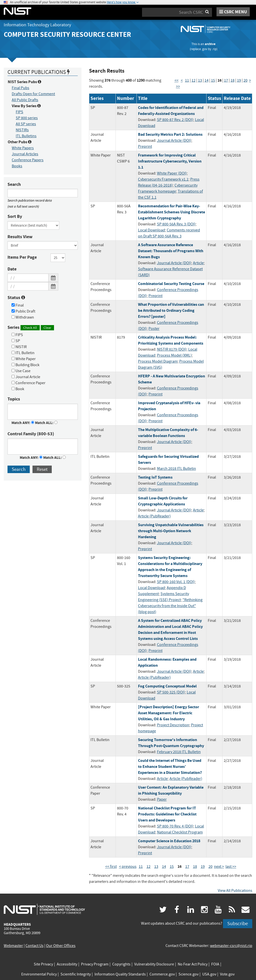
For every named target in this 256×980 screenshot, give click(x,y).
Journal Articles (25, 154)
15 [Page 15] (213, 80)
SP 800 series (27, 118)
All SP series (26, 124)
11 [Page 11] (187, 80)
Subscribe (238, 924)
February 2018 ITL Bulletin (179, 752)
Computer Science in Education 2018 (169, 841)
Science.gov (188, 974)
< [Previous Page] (182, 80)
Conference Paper (28, 383)
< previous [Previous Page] (128, 867)
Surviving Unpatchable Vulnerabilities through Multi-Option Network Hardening (171, 531)
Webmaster (13, 946)
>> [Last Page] (178, 86)
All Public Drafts (25, 100)
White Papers (23, 148)
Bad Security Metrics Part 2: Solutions (170, 134)
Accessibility (67, 964)
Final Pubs (20, 88)
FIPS (19, 112)
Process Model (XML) (174, 355)
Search (14, 184)
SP (16, 341)
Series (31, 327)
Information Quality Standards (120, 974)
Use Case (21, 371)
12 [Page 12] (193, 80)
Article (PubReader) (154, 516)
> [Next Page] (250, 80)
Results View (20, 237)
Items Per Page (22, 257)
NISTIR (19, 347)
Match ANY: (23, 423)
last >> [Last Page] (231, 867)
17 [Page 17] (226, 80)
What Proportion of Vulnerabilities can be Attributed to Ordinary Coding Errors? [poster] (171, 310)
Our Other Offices (61, 946)
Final (18, 305)
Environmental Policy (39, 974)
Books (17, 166)
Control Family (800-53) (31, 434)
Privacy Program (95, 964)
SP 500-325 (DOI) (171, 692)
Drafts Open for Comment (33, 94)
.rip (214, 49)
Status (16, 298)
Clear (47, 328)
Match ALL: (46, 423)
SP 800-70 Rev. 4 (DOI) (175, 826)
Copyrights (121, 964)
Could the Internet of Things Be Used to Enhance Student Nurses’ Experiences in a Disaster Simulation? (170, 766)
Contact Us (34, 946)
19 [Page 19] (239, 80)
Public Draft (23, 311)
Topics (14, 399)
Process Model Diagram (158, 361)
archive (210, 44)
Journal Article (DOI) (174, 141)
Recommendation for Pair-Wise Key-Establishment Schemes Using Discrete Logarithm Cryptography (171, 212)
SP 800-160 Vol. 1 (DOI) (176, 582)
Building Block (25, 365)
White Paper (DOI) (172, 173)
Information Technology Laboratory (37, 25)
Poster (154, 329)
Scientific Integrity (76, 974)
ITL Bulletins (26, 136)
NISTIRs (22, 130)
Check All (30, 328)
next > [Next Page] (219, 867)
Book (18, 389)
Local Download (151, 230)
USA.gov (209, 974)
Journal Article (26, 377)
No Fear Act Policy (193, 964)
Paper (162, 799)
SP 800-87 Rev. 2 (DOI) (175, 120)
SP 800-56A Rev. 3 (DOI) (176, 224)
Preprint (145, 147)
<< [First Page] (176, 80)
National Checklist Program (180, 832)
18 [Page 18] (232, 80)
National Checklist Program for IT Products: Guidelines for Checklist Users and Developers (167, 814)
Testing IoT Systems (155, 477)
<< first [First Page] (111, 867)
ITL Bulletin (23, 353)
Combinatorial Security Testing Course (171, 284)
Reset (42, 469)
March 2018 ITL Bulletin (176, 469)
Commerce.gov (162, 974)
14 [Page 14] (206, 80)
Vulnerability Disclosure (154, 964)
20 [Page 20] (245, 80)
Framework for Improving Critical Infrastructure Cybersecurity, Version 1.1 (170, 161)
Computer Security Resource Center (67, 34)
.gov (204, 49)
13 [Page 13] (200, 80)
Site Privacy (43, 964)
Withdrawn (23, 317)
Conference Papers (28, 160)
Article (198, 263)
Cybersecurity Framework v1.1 (163, 179)
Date (12, 269)
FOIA (215, 964)
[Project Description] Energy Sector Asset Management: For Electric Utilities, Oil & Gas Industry (168, 713)
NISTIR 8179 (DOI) (172, 349)
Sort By (15, 216)
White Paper (24, 359)
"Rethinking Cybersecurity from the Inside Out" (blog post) (170, 606)
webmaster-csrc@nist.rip (231, 946)
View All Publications (235, 891)
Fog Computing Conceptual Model (167, 686)
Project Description (173, 725)
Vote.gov (227, 974)
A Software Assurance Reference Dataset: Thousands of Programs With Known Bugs (171, 251)
